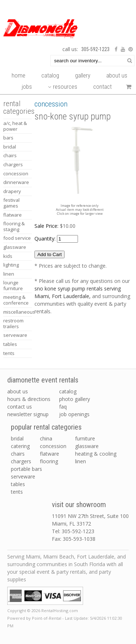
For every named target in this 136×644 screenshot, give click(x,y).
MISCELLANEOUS (17, 312)
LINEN (9, 274)
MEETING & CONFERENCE (16, 300)
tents (17, 492)
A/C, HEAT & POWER (15, 126)
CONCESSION (16, 173)
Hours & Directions (29, 399)
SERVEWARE (15, 335)
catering (20, 446)
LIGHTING (11, 265)
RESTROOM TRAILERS (13, 323)
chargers (21, 461)
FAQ (63, 407)
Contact (102, 87)
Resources (63, 87)
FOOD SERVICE (17, 238)
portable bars (26, 469)
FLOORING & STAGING (14, 226)
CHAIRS (10, 155)
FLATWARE (13, 215)
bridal (17, 438)
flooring (49, 461)
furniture (85, 438)
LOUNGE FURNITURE (13, 285)
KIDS (8, 256)
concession (53, 446)
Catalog (50, 75)
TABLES (10, 344)
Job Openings (74, 414)
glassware (87, 446)
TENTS (9, 353)
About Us (117, 75)
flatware (50, 454)
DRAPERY (12, 191)
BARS (8, 138)
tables (18, 484)
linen (81, 461)
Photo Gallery (75, 399)
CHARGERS (13, 164)
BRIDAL (10, 147)
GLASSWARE (15, 247)
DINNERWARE (16, 182)
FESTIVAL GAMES (11, 203)
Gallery (83, 75)
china (46, 438)
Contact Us (20, 407)
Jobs (27, 87)
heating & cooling (96, 454)
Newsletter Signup (28, 414)
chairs (18, 454)
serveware (23, 476)
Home (18, 75)
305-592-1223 (95, 49)
